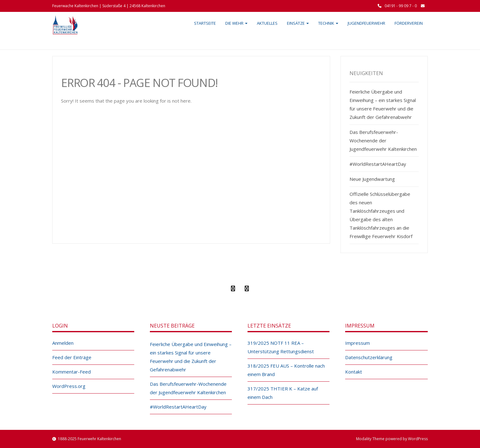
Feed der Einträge (72, 357)
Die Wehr (236, 23)
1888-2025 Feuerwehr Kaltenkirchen (89, 439)
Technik (328, 23)
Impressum (357, 343)
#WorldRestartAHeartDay (378, 164)
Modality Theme (370, 439)
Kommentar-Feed (71, 372)
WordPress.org (69, 386)
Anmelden (63, 343)
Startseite (205, 23)
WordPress (418, 439)
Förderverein (409, 23)
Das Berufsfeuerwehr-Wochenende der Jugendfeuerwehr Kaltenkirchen (383, 140)
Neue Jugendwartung (372, 179)
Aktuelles (267, 23)
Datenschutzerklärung (369, 357)
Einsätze (298, 23)
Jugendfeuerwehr (366, 23)
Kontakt (354, 372)
